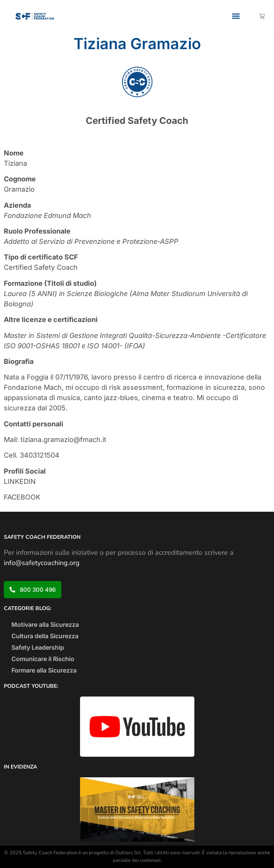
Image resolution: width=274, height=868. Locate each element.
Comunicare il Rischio (43, 659)
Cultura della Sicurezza (45, 636)
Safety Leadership (38, 647)
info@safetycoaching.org (42, 563)
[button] (236, 16)
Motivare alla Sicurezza (45, 625)
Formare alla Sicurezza (44, 670)
